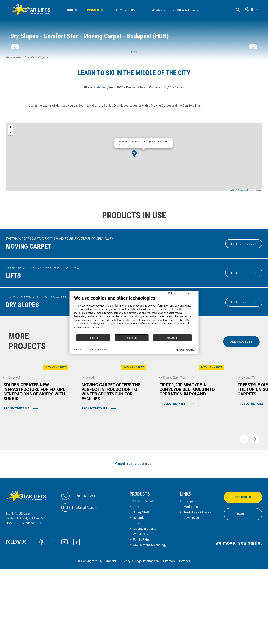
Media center (193, 582)
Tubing (138, 598)
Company (190, 576)
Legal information (147, 636)
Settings (132, 338)
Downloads (191, 593)
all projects (241, 395)
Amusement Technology (150, 620)
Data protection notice (96, 350)
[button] (15, 74)
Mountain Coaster (145, 604)
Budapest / (101, 141)
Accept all (172, 338)
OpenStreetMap (244, 243)
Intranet (185, 636)
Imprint (111, 636)
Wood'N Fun (141, 609)
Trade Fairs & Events (197, 587)
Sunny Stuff (141, 587)
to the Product (244, 297)
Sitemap (169, 636)
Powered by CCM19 (185, 350)
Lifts (136, 582)
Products (243, 572)
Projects (95, 10)
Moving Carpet (143, 576)
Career (243, 589)
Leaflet (232, 243)
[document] (134, 315)
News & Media (184, 10)
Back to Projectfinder (134, 539)
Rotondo (139, 593)
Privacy (125, 636)
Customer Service (125, 10)
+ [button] (11, 181)
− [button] (11, 186)
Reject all (93, 338)
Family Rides (142, 615)
